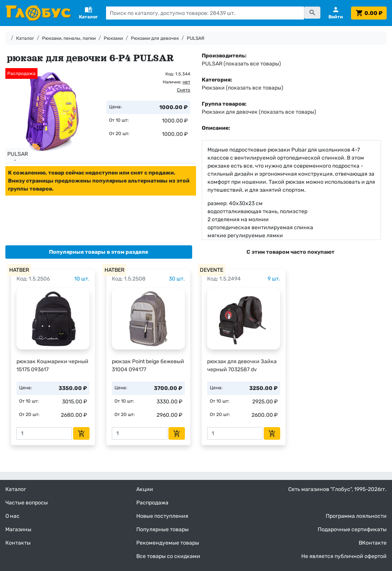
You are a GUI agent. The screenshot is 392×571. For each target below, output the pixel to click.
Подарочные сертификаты (352, 529)
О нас (12, 516)
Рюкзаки (113, 38)
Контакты (18, 543)
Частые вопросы (27, 503)
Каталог (25, 38)
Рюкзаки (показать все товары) (243, 88)
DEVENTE (212, 270)
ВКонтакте (373, 543)
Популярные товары (163, 529)
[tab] (99, 252)
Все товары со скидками (168, 556)
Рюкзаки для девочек (155, 38)
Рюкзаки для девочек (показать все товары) (259, 112)
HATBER (19, 270)
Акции (145, 489)
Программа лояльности (356, 516)
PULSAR (196, 38)
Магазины (18, 529)
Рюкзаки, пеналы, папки (69, 38)
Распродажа (152, 503)
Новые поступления (162, 516)
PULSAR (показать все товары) (241, 64)
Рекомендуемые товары (168, 543)
